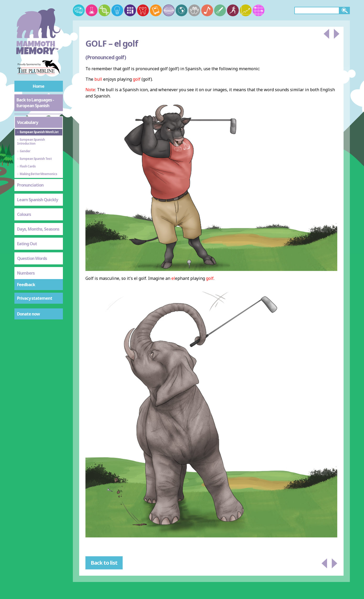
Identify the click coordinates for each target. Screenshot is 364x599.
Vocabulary (28, 122)
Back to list (104, 563)
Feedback (26, 285)
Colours (24, 214)
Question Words (32, 258)
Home (39, 86)
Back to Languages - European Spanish (35, 103)
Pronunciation (30, 185)
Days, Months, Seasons (38, 229)
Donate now (28, 314)
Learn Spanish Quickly (37, 200)
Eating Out (27, 244)
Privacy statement (35, 298)
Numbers (26, 273)
